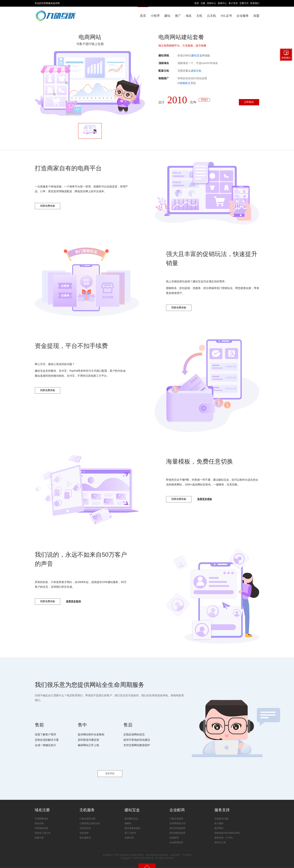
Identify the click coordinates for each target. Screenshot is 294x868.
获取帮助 (110, 768)
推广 (178, 16)
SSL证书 (226, 16)
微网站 (128, 818)
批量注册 (39, 832)
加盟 (256, 16)
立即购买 (246, 103)
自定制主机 (85, 823)
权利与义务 (220, 837)
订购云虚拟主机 (87, 813)
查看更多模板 (211, 502)
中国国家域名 (41, 813)
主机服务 (87, 805)
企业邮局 (177, 805)
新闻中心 (222, 3)
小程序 (155, 16)
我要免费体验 (50, 209)
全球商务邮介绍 (177, 818)
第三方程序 (130, 827)
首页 (143, 16)
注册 (203, 3)
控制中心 (211, 3)
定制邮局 (174, 832)
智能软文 (185, 83)
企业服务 (243, 16)
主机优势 (84, 827)
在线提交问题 (221, 813)
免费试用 (129, 832)
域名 (189, 16)
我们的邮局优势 (177, 827)
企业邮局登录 (176, 837)
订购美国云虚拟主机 (90, 818)
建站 (167, 16)
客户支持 (233, 3)
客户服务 (219, 818)
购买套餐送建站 (133, 823)
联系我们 (255, 3)
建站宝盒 (197, 55)
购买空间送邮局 (177, 823)
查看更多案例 (80, 604)
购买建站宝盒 (131, 813)
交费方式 (244, 3)
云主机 (211, 16)
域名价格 (39, 818)
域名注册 (42, 805)
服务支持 (222, 805)
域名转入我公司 (43, 827)
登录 (197, 3)
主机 (199, 16)
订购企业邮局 (176, 813)
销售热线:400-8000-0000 (227, 827)
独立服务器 (85, 832)
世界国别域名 (41, 823)
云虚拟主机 (195, 71)
